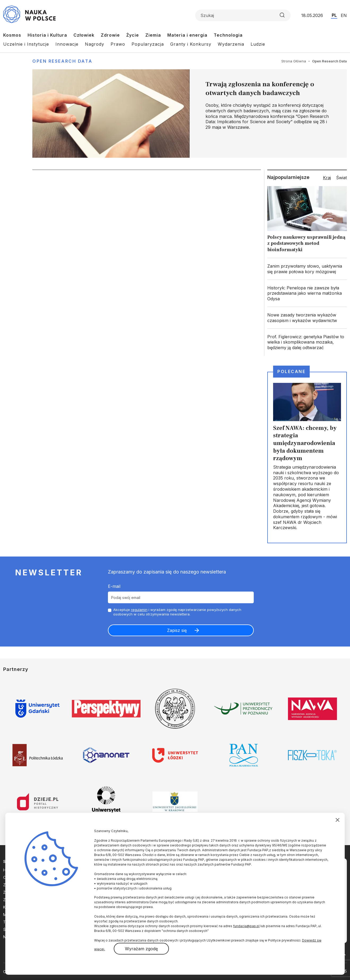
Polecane (291, 371)
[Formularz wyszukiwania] (243, 15)
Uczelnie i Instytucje (26, 44)
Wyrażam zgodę (141, 949)
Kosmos (12, 35)
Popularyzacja (148, 44)
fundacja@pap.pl (246, 926)
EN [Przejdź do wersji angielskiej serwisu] (344, 15)
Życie (133, 35)
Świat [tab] (342, 178)
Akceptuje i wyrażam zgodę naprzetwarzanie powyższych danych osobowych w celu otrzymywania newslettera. (177, 612)
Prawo (118, 44)
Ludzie (258, 44)
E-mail (114, 586)
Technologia (228, 35)
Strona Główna (294, 61)
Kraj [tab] (327, 178)
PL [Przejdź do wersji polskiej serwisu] (334, 15)
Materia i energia (187, 35)
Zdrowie (110, 35)
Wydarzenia (231, 44)
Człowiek (84, 35)
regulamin (139, 610)
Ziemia (153, 35)
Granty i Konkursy (191, 44)
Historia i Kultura (47, 35)
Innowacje (67, 44)
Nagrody (95, 44)
